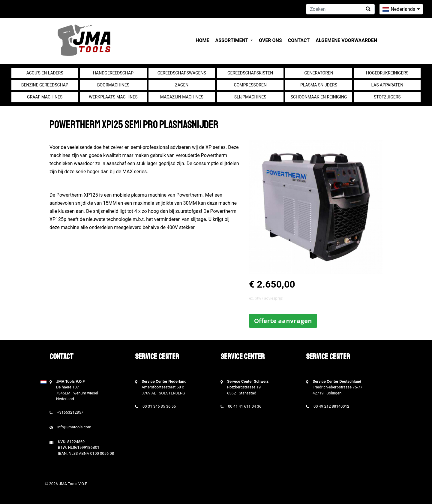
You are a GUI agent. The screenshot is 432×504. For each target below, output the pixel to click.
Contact (299, 40)
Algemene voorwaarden (346, 40)
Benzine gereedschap (45, 85)
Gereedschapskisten (250, 73)
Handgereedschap (113, 73)
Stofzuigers (387, 97)
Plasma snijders (319, 85)
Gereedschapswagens (182, 73)
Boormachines (113, 85)
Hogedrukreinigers (387, 73)
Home (202, 40)
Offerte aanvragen (283, 321)
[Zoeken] (340, 9)
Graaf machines (45, 97)
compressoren (250, 85)
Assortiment (232, 40)
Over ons (270, 40)
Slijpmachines (250, 97)
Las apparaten (387, 85)
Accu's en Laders (45, 73)
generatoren (319, 73)
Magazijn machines (182, 97)
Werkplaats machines (113, 97)
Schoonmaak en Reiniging (319, 97)
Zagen (182, 85)
